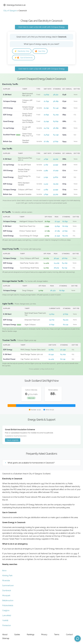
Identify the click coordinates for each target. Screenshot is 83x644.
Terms (57, 635)
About (5, 635)
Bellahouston (8, 601)
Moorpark (6, 596)
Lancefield (7, 616)
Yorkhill (5, 621)
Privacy (44, 635)
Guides (17, 635)
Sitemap (6, 638)
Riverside (6, 581)
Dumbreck (7, 591)
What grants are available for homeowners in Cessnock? (31, 463)
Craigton (6, 611)
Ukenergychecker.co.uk (14, 5)
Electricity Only (22, 51)
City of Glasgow (10, 11)
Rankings (31, 635)
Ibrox (4, 571)
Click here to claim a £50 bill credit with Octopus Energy (41, 27)
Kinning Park (7, 576)
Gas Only (42, 51)
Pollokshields (8, 606)
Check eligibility (13, 441)
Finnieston (7, 626)
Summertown (8, 586)
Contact (69, 635)
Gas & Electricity (24, 58)
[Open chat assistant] (78, 639)
